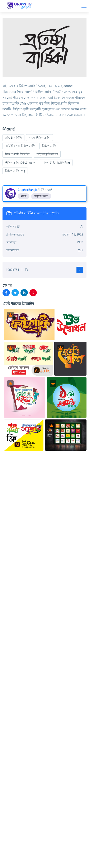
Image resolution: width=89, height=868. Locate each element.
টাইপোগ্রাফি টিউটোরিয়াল (20, 163)
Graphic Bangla (28, 190)
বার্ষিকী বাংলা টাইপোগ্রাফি (20, 146)
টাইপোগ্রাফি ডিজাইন (17, 154)
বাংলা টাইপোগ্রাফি (39, 138)
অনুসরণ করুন (41, 196)
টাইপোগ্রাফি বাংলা (47, 154)
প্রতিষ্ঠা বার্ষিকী (13, 138)
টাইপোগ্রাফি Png (15, 171)
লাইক (24, 196)
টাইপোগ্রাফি (49, 146)
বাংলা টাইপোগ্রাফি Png (56, 163)
